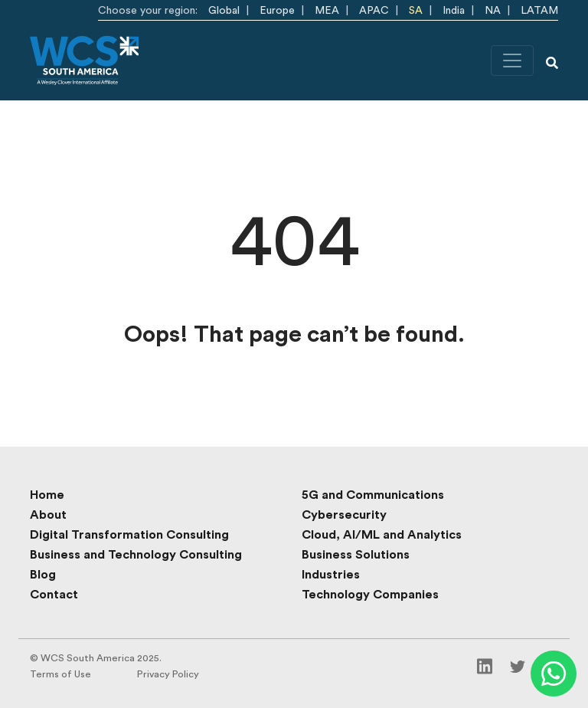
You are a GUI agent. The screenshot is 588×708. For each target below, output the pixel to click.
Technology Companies (370, 595)
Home (47, 495)
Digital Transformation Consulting (129, 535)
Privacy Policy (168, 674)
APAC (374, 11)
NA (493, 11)
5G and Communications (373, 495)
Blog (43, 575)
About (48, 515)
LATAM (539, 11)
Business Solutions (356, 555)
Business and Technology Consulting (136, 555)
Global (224, 11)
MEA (327, 11)
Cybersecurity (344, 515)
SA (416, 11)
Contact (54, 595)
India (454, 11)
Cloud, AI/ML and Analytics (382, 535)
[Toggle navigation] (512, 61)
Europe (277, 11)
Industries (331, 575)
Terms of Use (60, 674)
